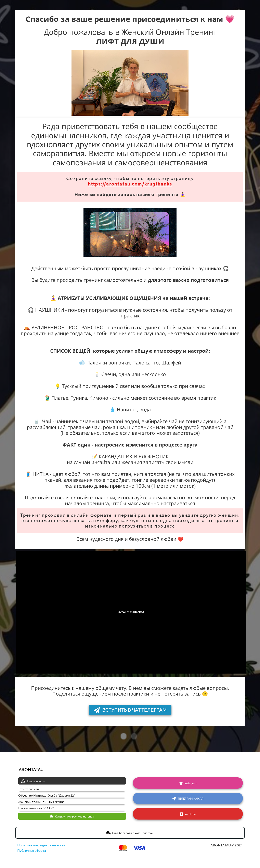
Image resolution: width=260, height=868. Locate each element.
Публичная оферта (32, 851)
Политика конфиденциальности (41, 845)
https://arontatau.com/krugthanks (130, 184)
